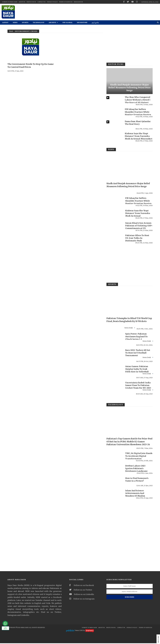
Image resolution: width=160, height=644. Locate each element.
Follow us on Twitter (81, 591)
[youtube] (132, 2)
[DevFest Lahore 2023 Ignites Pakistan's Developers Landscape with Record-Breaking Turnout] (115, 470)
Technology (39, 22)
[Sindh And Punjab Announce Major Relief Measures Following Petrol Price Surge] (130, 81)
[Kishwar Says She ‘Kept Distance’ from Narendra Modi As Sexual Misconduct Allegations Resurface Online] (115, 137)
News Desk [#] (129, 328)
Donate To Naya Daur (10, 2)
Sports (25, 22)
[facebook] (124, 2)
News (15, 22)
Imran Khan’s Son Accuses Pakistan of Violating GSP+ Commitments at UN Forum (139, 227)
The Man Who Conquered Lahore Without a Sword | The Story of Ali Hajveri (138, 100)
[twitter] (128, 2)
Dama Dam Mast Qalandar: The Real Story (138, 123)
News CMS (79, 631)
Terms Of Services (66, 2)
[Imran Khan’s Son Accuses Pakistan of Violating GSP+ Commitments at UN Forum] (115, 226)
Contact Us (41, 2)
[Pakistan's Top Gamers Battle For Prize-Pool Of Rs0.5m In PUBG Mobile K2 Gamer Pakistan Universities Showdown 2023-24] (130, 422)
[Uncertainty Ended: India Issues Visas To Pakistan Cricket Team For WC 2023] (115, 387)
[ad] (100, 12)
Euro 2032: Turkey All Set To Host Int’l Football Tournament (138, 353)
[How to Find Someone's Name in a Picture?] (115, 482)
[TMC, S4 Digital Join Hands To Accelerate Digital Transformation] (115, 458)
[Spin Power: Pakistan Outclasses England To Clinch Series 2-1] (115, 337)
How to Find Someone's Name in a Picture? (137, 480)
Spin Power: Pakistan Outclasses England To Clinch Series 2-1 (137, 337)
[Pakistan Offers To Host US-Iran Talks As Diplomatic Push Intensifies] (115, 239)
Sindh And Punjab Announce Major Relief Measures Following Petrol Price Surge (129, 87)
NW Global (67, 22)
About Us (22, 2)
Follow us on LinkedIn (82, 595)
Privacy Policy (52, 2)
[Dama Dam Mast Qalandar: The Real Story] (115, 125)
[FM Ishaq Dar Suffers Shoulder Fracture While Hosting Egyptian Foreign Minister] (115, 113)
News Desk (147, 341)
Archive (53, 22)
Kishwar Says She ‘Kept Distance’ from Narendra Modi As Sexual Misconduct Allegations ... (138, 137)
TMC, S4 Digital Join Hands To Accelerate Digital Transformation (137, 457)
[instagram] (137, 2)
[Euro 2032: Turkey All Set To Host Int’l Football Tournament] (115, 354)
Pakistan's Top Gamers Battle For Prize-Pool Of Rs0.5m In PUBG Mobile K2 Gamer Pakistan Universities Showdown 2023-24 (130, 444)
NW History (82, 22)
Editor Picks (115, 64)
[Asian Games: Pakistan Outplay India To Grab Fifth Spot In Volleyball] (115, 370)
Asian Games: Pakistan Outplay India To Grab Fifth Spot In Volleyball (137, 369)
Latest (5, 22)
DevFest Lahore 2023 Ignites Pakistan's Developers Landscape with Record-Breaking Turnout (137, 472)
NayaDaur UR (78, 2)
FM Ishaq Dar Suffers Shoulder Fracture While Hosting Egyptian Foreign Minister (138, 113)
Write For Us (31, 2)
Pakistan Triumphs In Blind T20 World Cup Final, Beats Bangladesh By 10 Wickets (129, 321)
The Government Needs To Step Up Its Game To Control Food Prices (29, 65)
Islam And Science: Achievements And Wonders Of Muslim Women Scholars (135, 495)
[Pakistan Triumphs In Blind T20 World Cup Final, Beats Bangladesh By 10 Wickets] (130, 301)
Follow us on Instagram (82, 600)
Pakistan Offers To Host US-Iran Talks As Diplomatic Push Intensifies (137, 239)
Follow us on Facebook (82, 586)
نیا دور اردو (95, 22)
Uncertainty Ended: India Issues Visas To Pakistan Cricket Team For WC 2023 (139, 386)
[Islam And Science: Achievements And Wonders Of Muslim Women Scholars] (115, 495)
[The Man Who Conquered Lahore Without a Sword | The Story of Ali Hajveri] (115, 101)
